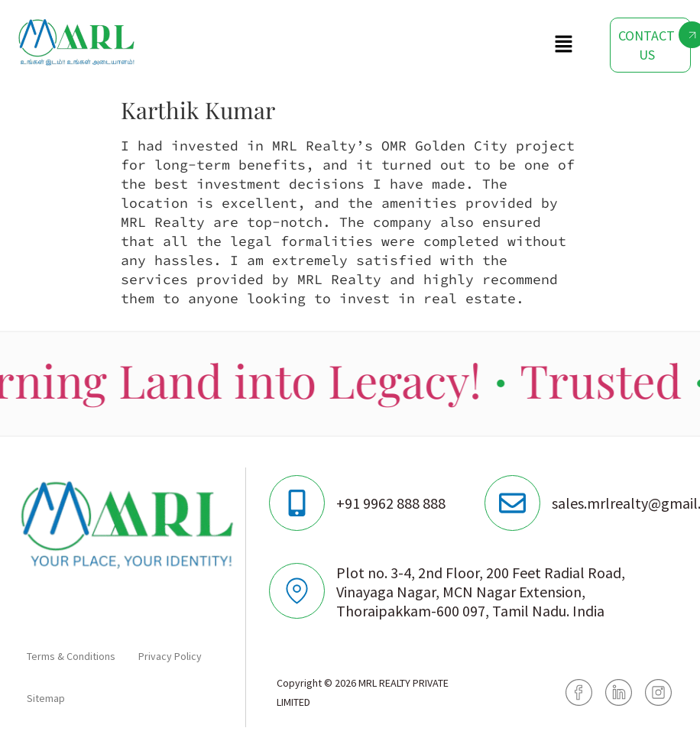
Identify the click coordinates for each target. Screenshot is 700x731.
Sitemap (46, 698)
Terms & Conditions (71, 656)
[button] (564, 45)
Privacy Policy (170, 656)
